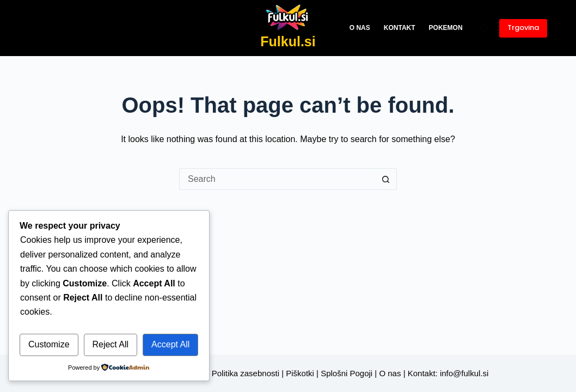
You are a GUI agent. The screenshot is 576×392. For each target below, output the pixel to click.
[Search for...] (277, 179)
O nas (360, 28)
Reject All (110, 344)
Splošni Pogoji (347, 373)
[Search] (484, 28)
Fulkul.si (288, 41)
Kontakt (400, 28)
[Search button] (386, 179)
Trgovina (523, 27)
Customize (49, 344)
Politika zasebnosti (246, 373)
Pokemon (446, 28)
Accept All (170, 344)
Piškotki (300, 373)
